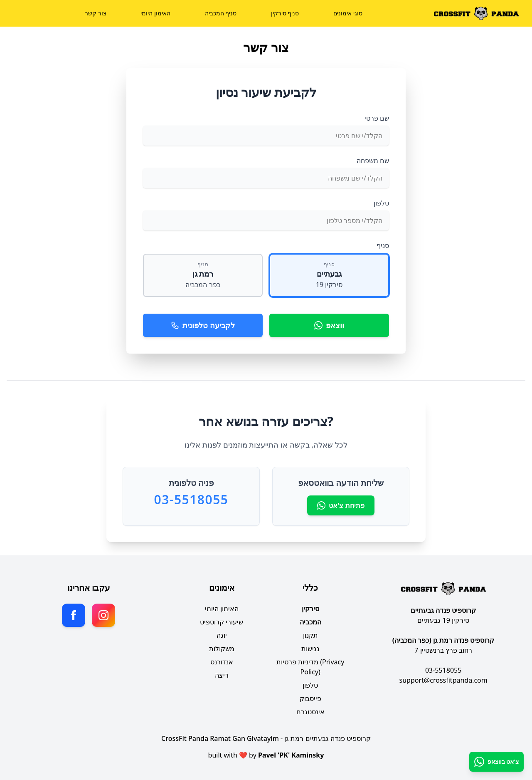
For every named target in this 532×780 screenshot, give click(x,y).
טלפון (381, 203)
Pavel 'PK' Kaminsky (291, 755)
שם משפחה (373, 161)
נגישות (310, 649)
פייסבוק (310, 698)
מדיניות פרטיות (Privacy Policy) (310, 667)
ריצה (222, 675)
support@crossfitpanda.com (443, 680)
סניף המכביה (221, 13)
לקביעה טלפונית (203, 325)
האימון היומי (155, 13)
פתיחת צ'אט (341, 505)
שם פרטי (377, 118)
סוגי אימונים (348, 13)
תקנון (310, 635)
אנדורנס (222, 662)
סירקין (310, 609)
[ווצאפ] (496, 762)
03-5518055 (443, 670)
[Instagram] (103, 615)
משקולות (222, 649)
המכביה (310, 622)
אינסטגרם (310, 712)
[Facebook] (74, 615)
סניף (383, 245)
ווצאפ (329, 325)
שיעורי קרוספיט (222, 622)
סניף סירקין (285, 13)
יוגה (222, 635)
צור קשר (96, 13)
